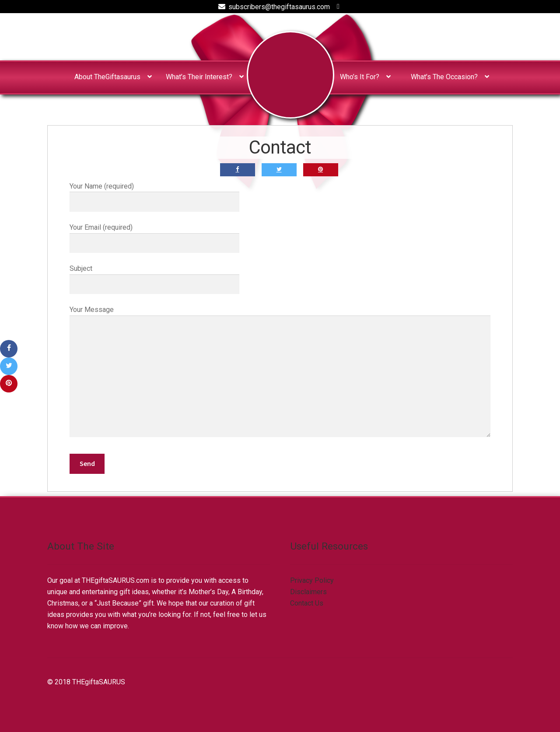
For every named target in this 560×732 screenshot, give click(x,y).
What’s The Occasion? (444, 77)
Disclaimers (308, 592)
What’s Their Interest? (199, 77)
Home (290, 75)
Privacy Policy (312, 580)
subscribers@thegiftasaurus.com (273, 7)
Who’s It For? (360, 77)
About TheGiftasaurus (107, 77)
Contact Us (307, 603)
